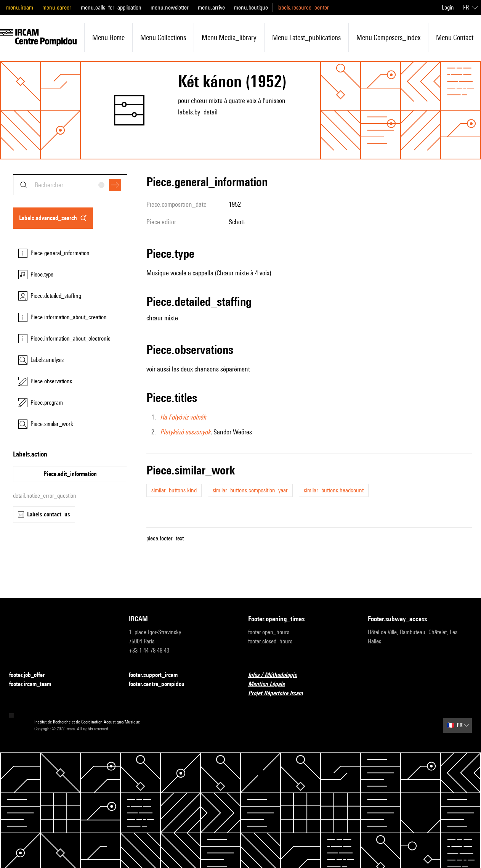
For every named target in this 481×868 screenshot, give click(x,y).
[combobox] (70, 185)
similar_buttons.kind (174, 490)
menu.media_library (229, 37)
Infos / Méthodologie (277, 675)
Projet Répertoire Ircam (280, 694)
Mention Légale (271, 684)
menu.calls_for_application (111, 7)
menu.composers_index (388, 37)
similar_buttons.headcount (334, 490)
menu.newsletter (170, 7)
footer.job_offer (31, 675)
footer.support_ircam (158, 675)
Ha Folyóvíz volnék (183, 417)
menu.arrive (211, 7)
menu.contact (455, 37)
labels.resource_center (303, 7)
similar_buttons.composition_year (250, 490)
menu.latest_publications (306, 37)
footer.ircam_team (35, 684)
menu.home (108, 37)
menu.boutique (251, 7)
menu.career (57, 7)
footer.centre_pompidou (161, 684)
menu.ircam (20, 7)
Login (448, 7)
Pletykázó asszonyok (185, 432)
